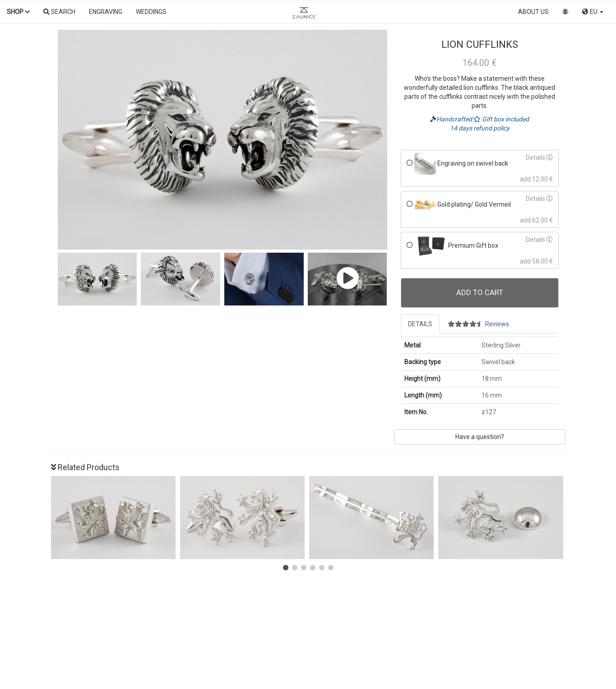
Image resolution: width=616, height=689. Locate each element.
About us (533, 12)
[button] (286, 568)
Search (59, 12)
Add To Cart (480, 292)
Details (539, 157)
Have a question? (480, 437)
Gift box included (501, 119)
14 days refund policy (480, 128)
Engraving (106, 12)
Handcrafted (452, 119)
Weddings (151, 12)
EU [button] (593, 12)
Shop (18, 12)
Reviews (478, 324)
